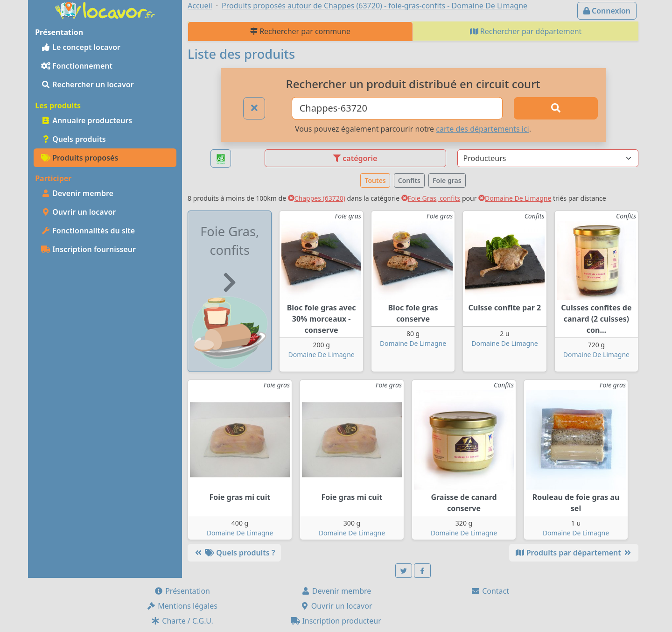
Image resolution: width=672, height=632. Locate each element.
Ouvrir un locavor (78, 212)
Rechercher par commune (300, 31)
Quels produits (73, 139)
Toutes (375, 180)
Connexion (607, 11)
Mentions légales (182, 606)
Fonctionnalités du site (88, 231)
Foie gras (447, 180)
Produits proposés (80, 158)
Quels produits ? (234, 553)
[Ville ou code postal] (397, 108)
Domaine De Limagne (515, 198)
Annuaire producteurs (87, 120)
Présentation (182, 591)
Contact (490, 591)
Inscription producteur (336, 621)
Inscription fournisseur (88, 249)
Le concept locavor (81, 47)
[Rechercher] (556, 108)
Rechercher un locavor (87, 84)
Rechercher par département (526, 31)
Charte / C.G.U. (182, 621)
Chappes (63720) (317, 198)
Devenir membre (77, 193)
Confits (409, 180)
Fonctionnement (77, 66)
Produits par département (574, 553)
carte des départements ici (482, 129)
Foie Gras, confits (431, 198)
